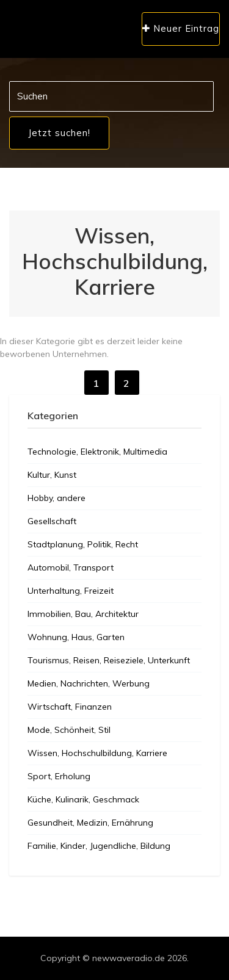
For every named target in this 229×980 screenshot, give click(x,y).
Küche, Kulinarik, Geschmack (83, 799)
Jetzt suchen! (59, 133)
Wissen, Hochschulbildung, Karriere (97, 753)
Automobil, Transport (71, 567)
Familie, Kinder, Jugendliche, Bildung (99, 846)
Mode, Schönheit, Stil (69, 730)
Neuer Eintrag (181, 28)
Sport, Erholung (59, 776)
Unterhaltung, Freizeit (71, 591)
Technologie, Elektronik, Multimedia (97, 452)
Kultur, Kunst (52, 475)
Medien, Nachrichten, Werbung (89, 683)
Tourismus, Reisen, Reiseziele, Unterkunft (109, 660)
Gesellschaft (52, 521)
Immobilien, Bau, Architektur (83, 614)
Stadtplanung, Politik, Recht (83, 544)
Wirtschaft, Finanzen (70, 707)
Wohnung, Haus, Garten (76, 637)
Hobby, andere (56, 498)
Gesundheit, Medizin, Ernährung (90, 823)
